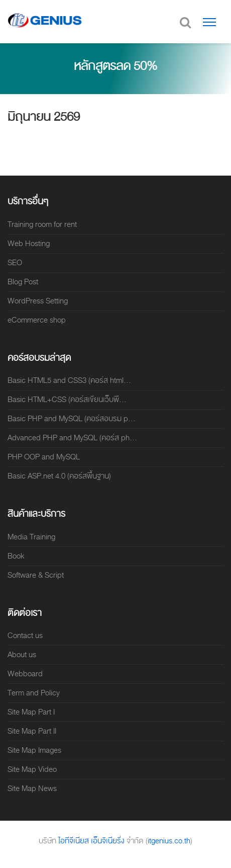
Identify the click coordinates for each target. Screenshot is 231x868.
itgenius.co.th (169, 841)
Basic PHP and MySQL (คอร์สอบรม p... (72, 419)
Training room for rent (42, 224)
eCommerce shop (37, 320)
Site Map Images (34, 750)
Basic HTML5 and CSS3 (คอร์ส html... (69, 380)
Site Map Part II (32, 731)
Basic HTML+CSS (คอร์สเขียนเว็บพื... (67, 400)
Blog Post (23, 282)
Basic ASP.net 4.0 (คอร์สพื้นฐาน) (59, 476)
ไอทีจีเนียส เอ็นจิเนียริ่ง (92, 841)
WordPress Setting (38, 301)
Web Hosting (29, 244)
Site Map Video (32, 769)
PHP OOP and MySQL (44, 457)
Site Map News (32, 788)
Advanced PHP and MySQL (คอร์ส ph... (72, 438)
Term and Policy (34, 693)
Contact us (25, 636)
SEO (15, 263)
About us (22, 655)
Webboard (25, 674)
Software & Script (36, 575)
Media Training (31, 537)
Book (16, 556)
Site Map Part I (31, 712)
